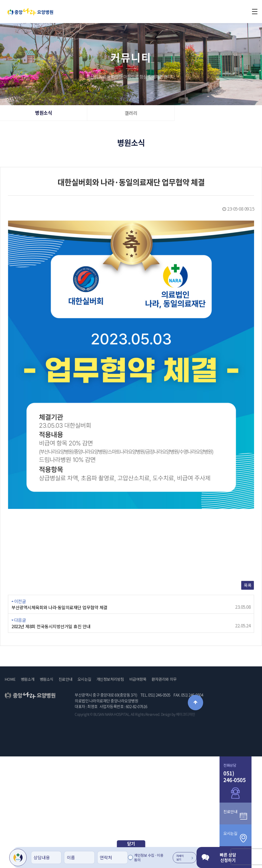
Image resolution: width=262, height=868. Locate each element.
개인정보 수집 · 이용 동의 (149, 857)
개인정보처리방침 (110, 679)
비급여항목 (138, 679)
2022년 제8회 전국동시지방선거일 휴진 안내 (51, 626)
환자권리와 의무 (164, 679)
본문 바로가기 (0, 0)
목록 (248, 585)
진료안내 (65, 679)
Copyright (82, 714)
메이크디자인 (186, 714)
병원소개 (28, 679)
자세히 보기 (185, 857)
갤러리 (131, 113)
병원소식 (43, 113)
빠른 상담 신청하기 (219, 857)
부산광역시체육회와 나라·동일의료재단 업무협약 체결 (59, 607)
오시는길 (84, 679)
